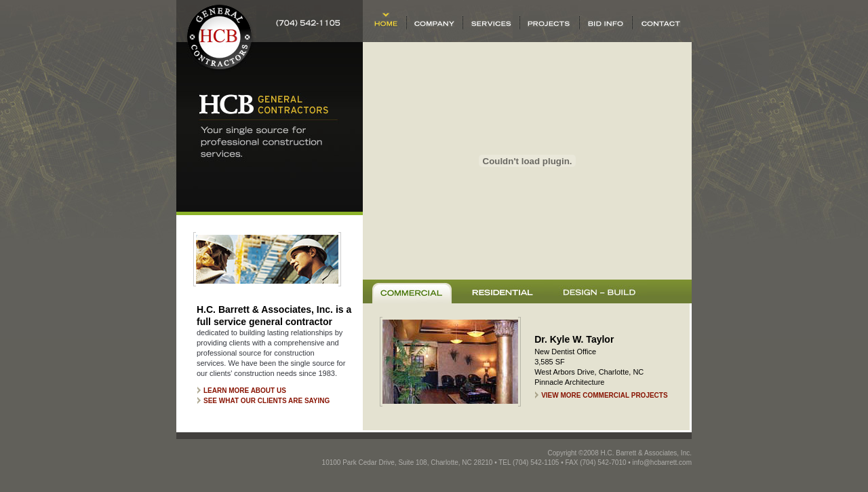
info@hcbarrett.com (662, 462)
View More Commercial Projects (605, 395)
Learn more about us (245, 391)
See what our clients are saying (267, 401)
